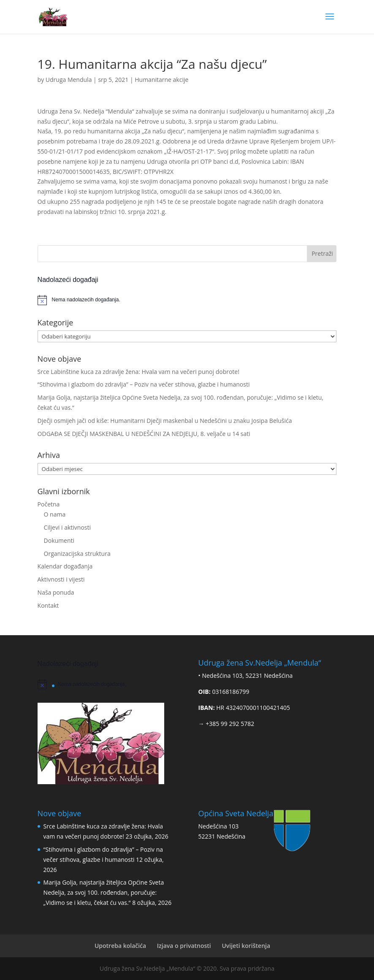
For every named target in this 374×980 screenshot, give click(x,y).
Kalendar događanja (65, 566)
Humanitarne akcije (161, 80)
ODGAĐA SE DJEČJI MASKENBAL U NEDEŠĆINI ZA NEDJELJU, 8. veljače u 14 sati (144, 434)
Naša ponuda (56, 592)
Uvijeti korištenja (246, 946)
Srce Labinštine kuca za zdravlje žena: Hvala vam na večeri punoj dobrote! (138, 372)
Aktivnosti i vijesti (61, 579)
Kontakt (48, 605)
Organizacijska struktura (77, 554)
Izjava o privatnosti (184, 946)
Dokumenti (59, 540)
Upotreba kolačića (120, 946)
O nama (55, 514)
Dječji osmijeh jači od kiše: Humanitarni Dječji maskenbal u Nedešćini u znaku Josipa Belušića (165, 421)
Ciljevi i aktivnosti (67, 527)
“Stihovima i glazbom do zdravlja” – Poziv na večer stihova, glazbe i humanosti (144, 384)
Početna (49, 504)
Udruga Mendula (69, 80)
